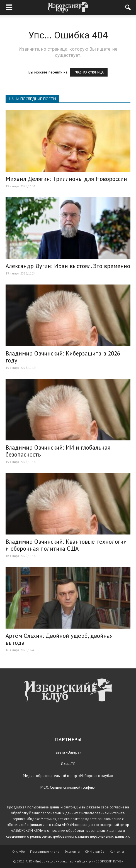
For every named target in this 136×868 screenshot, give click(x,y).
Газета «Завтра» (68, 752)
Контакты (117, 851)
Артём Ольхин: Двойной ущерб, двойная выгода (59, 639)
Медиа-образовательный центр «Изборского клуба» (68, 776)
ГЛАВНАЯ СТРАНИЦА (89, 72)
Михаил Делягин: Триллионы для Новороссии (66, 179)
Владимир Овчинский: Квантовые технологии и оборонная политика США (66, 545)
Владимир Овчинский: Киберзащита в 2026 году (63, 357)
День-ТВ (68, 764)
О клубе (19, 851)
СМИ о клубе (95, 851)
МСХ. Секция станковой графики (68, 787)
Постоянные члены (45, 851)
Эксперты (72, 851)
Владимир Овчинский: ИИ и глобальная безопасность (58, 451)
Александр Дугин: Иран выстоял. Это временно (68, 266)
